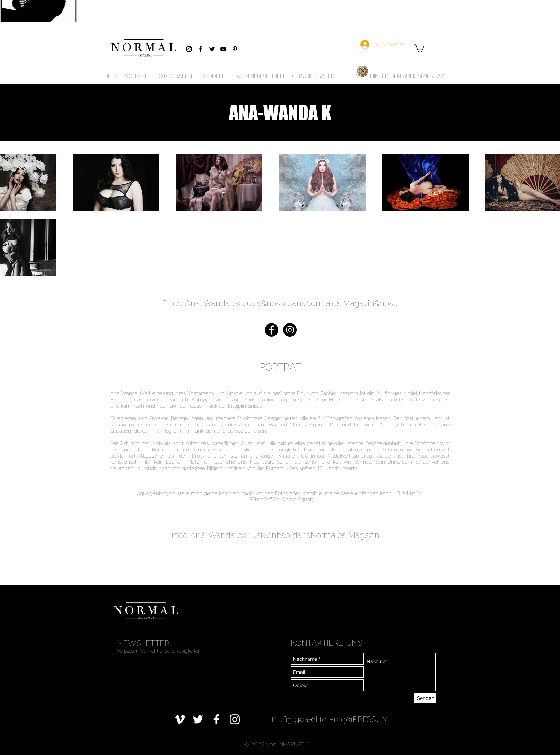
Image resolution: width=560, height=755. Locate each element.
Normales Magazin (345, 535)
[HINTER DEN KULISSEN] (399, 76)
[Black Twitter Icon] (212, 49)
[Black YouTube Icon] (223, 49)
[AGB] (305, 719)
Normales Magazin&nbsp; (353, 303)
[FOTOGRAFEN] (174, 76)
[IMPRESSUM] (366, 719)
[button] (419, 48)
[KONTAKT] (435, 76)
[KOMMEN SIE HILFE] (261, 76)
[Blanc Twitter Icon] (198, 719)
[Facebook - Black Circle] (272, 330)
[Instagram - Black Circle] (290, 330)
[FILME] (356, 76)
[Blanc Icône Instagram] (235, 719)
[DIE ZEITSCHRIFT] (126, 76)
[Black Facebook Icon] (200, 49)
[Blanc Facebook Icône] (216, 719)
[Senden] (425, 698)
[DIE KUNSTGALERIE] (314, 76)
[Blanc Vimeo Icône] (180, 719)
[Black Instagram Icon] (189, 49)
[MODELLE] (215, 76)
